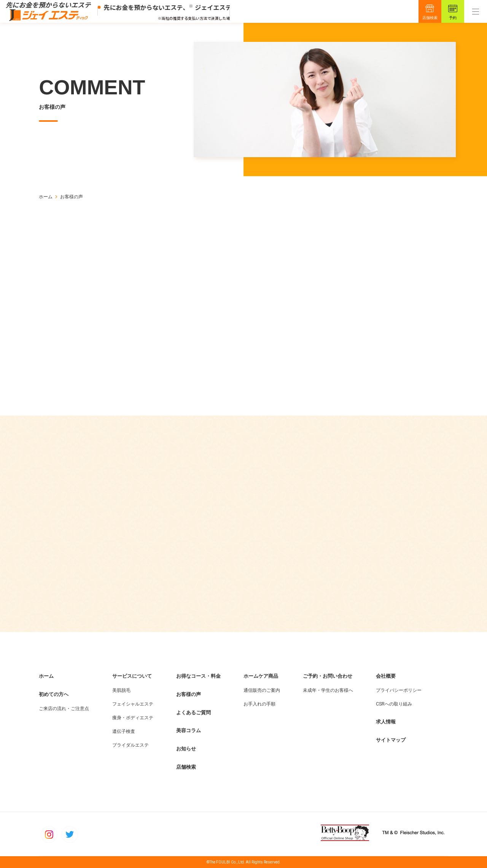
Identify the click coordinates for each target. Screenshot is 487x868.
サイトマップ (391, 740)
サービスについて (132, 676)
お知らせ (186, 749)
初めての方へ (54, 694)
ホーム (46, 197)
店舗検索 (430, 18)
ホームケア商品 (261, 676)
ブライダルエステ (131, 745)
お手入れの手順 (259, 704)
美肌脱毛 (121, 690)
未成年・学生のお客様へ (328, 690)
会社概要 (386, 676)
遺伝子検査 (124, 731)
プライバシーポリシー (399, 690)
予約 (453, 18)
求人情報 (386, 722)
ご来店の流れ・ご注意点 (64, 709)
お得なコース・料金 (198, 676)
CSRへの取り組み (394, 704)
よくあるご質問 (193, 713)
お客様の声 (189, 694)
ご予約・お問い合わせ (328, 676)
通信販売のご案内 (262, 690)
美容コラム (189, 730)
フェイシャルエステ (133, 704)
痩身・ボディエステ (133, 718)
